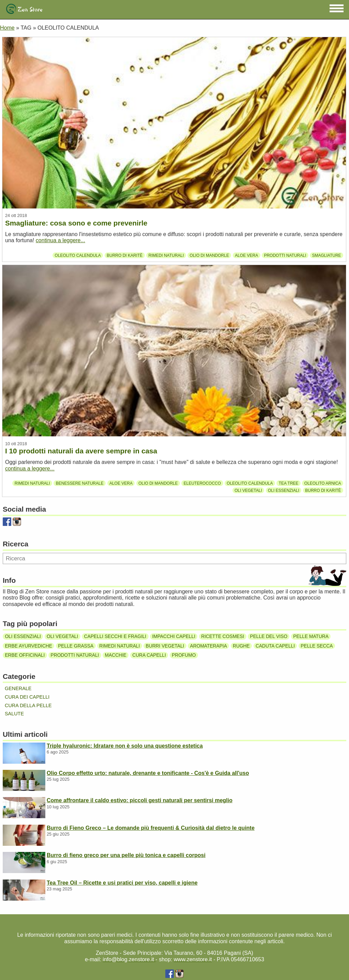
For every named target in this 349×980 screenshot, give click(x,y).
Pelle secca (317, 646)
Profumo (184, 655)
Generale (18, 688)
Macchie (116, 655)
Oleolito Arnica (323, 483)
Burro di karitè (125, 255)
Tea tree (289, 483)
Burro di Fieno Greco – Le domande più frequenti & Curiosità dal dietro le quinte (151, 828)
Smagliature (326, 255)
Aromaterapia (209, 646)
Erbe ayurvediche (28, 646)
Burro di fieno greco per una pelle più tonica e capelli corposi (126, 855)
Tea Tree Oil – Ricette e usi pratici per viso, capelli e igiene (122, 883)
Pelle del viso (269, 636)
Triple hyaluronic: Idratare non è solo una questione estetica (125, 746)
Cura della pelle (28, 705)
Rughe (241, 646)
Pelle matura (311, 636)
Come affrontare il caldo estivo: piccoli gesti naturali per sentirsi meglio (140, 800)
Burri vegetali (165, 646)
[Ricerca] (174, 558)
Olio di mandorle (209, 255)
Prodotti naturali (285, 255)
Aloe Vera (246, 255)
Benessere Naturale (80, 483)
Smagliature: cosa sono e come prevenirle (76, 223)
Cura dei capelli (27, 697)
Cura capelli (149, 655)
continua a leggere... (60, 240)
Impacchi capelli (174, 636)
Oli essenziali (284, 491)
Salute (14, 714)
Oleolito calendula (78, 255)
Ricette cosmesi (223, 636)
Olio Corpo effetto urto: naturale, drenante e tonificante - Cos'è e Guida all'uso (148, 773)
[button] (337, 8)
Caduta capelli (275, 646)
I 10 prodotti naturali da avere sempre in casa (81, 451)
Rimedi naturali (166, 255)
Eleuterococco (202, 483)
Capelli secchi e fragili (115, 636)
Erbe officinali (25, 655)
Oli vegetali (248, 491)
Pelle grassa (76, 646)
